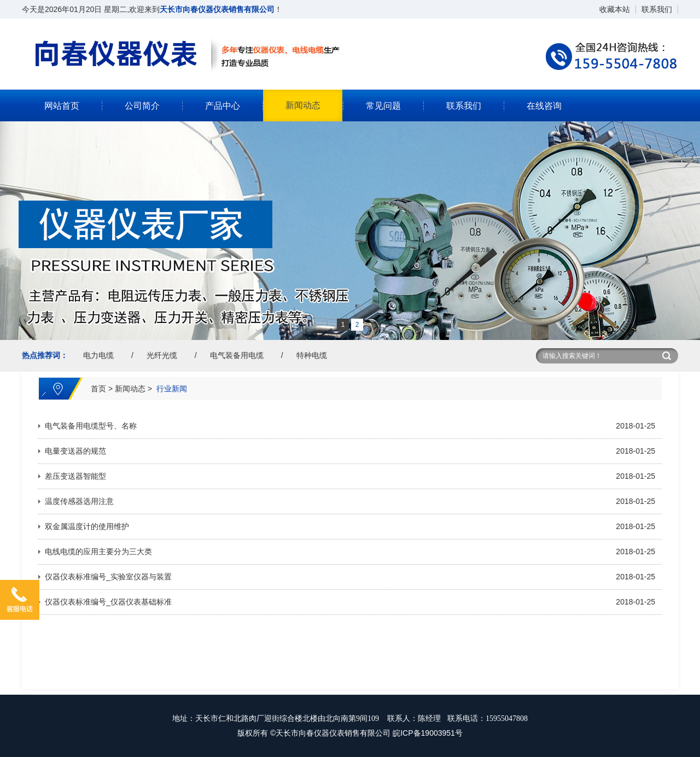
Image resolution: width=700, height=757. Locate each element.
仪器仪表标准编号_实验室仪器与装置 (108, 577)
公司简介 (142, 106)
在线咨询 (544, 106)
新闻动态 (303, 105)
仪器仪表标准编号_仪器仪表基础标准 (108, 602)
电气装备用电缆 (237, 355)
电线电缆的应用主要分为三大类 (98, 551)
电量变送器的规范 (75, 451)
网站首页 (62, 106)
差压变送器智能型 (75, 476)
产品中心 (223, 106)
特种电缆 (312, 355)
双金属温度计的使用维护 (87, 526)
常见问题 (383, 106)
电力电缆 (98, 355)
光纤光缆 (162, 355)
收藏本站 (615, 9)
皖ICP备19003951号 (428, 733)
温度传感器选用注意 (79, 501)
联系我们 (657, 9)
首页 (98, 389)
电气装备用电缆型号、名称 (91, 426)
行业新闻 (172, 389)
